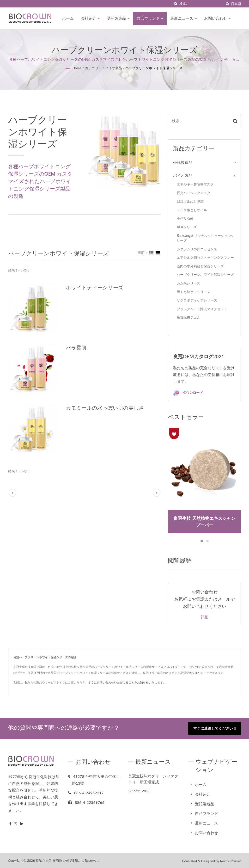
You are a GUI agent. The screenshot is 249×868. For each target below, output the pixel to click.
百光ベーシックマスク (194, 193)
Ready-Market (231, 860)
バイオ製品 (114, 68)
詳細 (205, 617)
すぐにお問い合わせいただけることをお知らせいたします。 (127, 682)
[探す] (176, 4)
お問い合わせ (217, 18)
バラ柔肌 (76, 348)
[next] (157, 493)
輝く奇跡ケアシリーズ (194, 292)
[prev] (12, 493)
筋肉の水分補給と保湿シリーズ (200, 266)
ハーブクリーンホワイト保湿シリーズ (154, 68)
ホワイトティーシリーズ (95, 287)
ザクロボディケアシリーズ (197, 300)
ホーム (68, 18)
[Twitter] (16, 823)
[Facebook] (10, 823)
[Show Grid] (152, 252)
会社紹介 (90, 18)
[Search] (201, 4)
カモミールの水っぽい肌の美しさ (105, 408)
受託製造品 (118, 18)
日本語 (236, 4)
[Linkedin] (22, 823)
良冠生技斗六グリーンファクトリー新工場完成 (153, 779)
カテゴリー (93, 68)
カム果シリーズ (188, 283)
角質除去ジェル (188, 317)
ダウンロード (188, 393)
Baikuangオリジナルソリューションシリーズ (206, 238)
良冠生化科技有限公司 (53, 860)
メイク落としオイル (192, 210)
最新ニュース (183, 18)
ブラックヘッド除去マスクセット (202, 309)
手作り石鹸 (185, 218)
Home (77, 68)
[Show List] (158, 252)
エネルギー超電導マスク (195, 184)
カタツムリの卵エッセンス (197, 249)
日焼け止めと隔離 (190, 201)
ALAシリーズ (187, 227)
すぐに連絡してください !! (215, 728)
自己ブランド (150, 18)
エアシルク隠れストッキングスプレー (205, 257)
